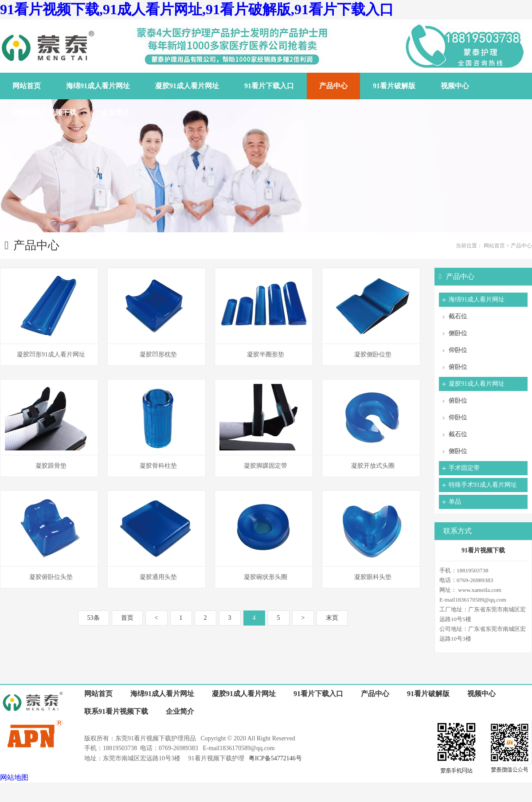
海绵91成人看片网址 (477, 299)
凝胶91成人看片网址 (477, 384)
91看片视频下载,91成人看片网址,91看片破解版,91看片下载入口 (197, 9)
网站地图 (14, 777)
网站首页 (494, 246)
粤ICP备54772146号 (275, 758)
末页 (332, 618)
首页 (127, 618)
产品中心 (521, 246)
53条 (94, 618)
